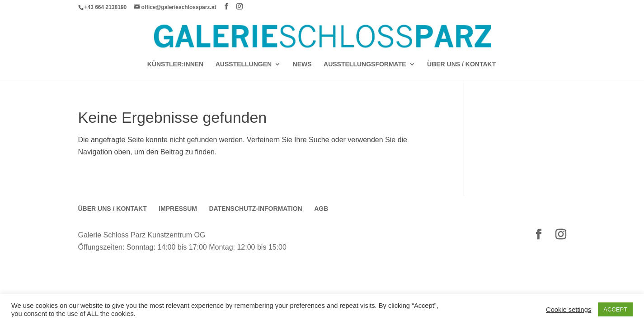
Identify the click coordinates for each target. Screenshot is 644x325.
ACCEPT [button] (615, 309)
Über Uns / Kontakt (461, 64)
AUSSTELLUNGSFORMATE (365, 64)
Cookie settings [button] (569, 310)
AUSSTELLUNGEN (244, 64)
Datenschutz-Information (255, 209)
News (302, 64)
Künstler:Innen (175, 64)
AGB (321, 209)
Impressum (178, 209)
